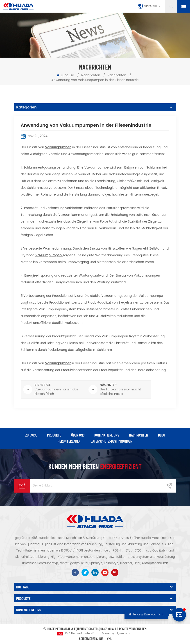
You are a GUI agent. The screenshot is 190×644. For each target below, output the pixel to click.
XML (109, 638)
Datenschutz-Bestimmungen (111, 441)
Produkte (54, 435)
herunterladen (69, 441)
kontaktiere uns (107, 435)
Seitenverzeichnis (91, 638)
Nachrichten (91, 75)
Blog (162, 435)
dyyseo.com (124, 634)
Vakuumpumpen (58, 147)
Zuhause (65, 75)
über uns (78, 435)
